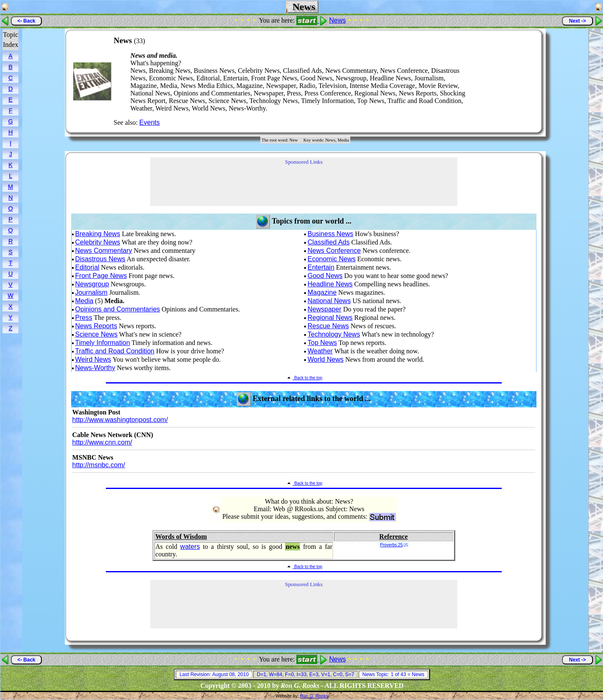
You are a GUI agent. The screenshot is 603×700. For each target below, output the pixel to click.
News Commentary (104, 251)
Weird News (93, 359)
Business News (330, 234)
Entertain (321, 267)
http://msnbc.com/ (99, 465)
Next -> (577, 21)
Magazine (322, 292)
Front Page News (101, 276)
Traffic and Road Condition (115, 351)
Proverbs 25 (391, 545)
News (338, 20)
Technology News (334, 334)
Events (150, 122)
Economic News (332, 259)
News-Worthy (95, 368)
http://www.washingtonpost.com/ (120, 420)
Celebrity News (98, 242)
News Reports (96, 326)
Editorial (87, 267)
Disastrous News (100, 259)
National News (329, 301)
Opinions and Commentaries (118, 309)
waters (190, 547)
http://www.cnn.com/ (102, 442)
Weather (320, 351)
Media (85, 301)
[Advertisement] (510, 81)
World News (326, 359)
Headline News (330, 284)
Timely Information (103, 343)
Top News (322, 343)
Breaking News (98, 234)
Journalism (91, 292)
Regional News (330, 318)
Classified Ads (329, 242)
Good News (325, 276)
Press (84, 318)
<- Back (26, 21)
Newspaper (325, 309)
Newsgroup (92, 284)
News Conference (334, 251)
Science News (96, 334)
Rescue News (328, 326)
